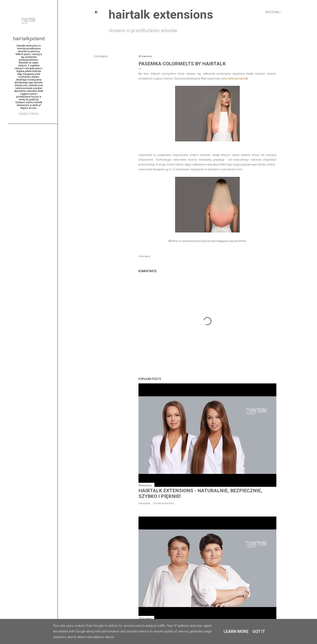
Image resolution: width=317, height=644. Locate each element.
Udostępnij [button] (101, 56)
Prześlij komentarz (164, 503)
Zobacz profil (29, 114)
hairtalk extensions (161, 14)
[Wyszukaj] (273, 12)
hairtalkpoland (29, 39)
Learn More (236, 631)
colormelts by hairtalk (234, 79)
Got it (259, 631)
